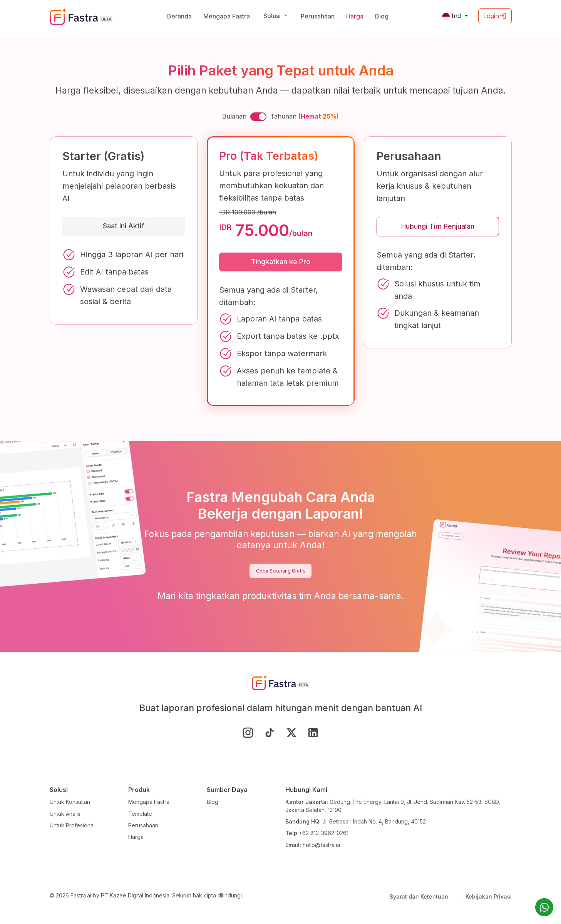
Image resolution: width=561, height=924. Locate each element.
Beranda (179, 16)
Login (495, 16)
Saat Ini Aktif (124, 226)
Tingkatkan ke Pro (281, 262)
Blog (382, 16)
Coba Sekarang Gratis (281, 571)
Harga (355, 16)
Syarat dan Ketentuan (419, 896)
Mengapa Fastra (227, 16)
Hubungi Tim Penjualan (438, 226)
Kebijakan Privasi (489, 896)
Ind (452, 16)
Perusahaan (318, 16)
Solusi (273, 16)
